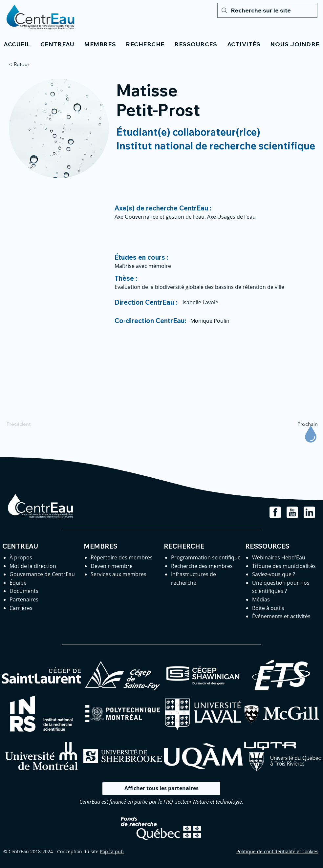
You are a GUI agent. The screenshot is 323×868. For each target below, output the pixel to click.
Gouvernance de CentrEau (42, 574)
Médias (261, 599)
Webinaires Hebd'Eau (279, 557)
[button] (57, 44)
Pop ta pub (112, 851)
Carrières (21, 608)
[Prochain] (301, 424)
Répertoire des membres (122, 557)
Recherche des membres (202, 566)
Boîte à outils (268, 608)
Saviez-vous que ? (274, 574)
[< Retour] (31, 64)
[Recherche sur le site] (267, 10)
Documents (24, 591)
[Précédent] (28, 424)
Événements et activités (281, 616)
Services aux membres (118, 574)
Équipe (18, 583)
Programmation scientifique (206, 557)
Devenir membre (112, 566)
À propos (21, 557)
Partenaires (24, 599)
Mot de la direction (33, 566)
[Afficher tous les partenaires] (161, 789)
